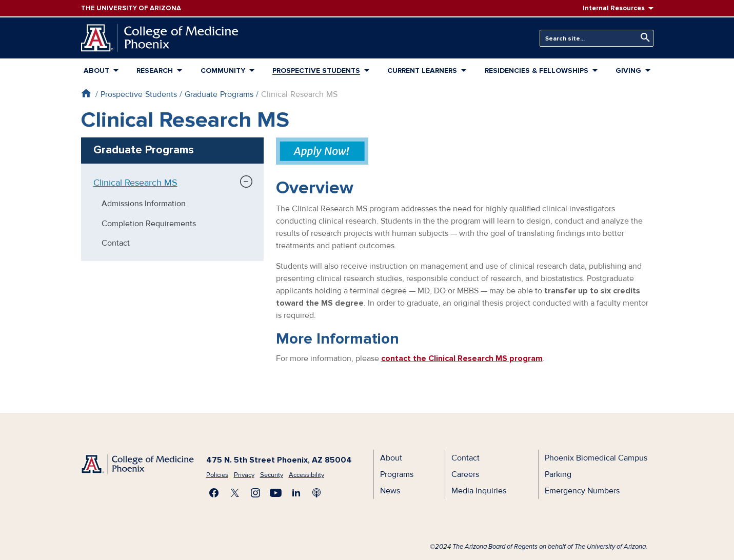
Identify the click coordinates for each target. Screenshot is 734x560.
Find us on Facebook (214, 493)
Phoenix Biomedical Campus (596, 458)
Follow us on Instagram (255, 493)
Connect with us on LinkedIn (296, 493)
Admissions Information (144, 204)
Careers (465, 474)
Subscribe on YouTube (276, 493)
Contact (116, 243)
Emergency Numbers (582, 491)
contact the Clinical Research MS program (462, 358)
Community (223, 71)
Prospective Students (316, 71)
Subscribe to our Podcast (317, 493)
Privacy (244, 475)
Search (643, 38)
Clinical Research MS (135, 183)
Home (86, 93)
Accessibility (306, 475)
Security (272, 475)
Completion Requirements (149, 224)
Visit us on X (235, 493)
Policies (217, 475)
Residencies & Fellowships (537, 71)
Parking (558, 474)
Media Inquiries (479, 491)
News (390, 491)
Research (155, 71)
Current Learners (422, 71)
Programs (397, 474)
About (96, 71)
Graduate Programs (219, 94)
